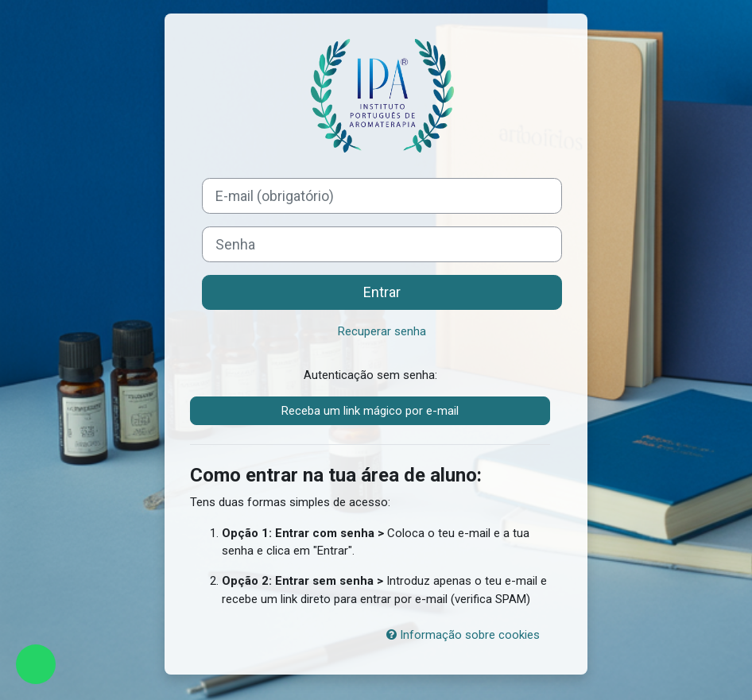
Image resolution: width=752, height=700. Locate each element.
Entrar (382, 292)
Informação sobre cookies (463, 635)
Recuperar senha (382, 331)
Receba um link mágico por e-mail (370, 411)
